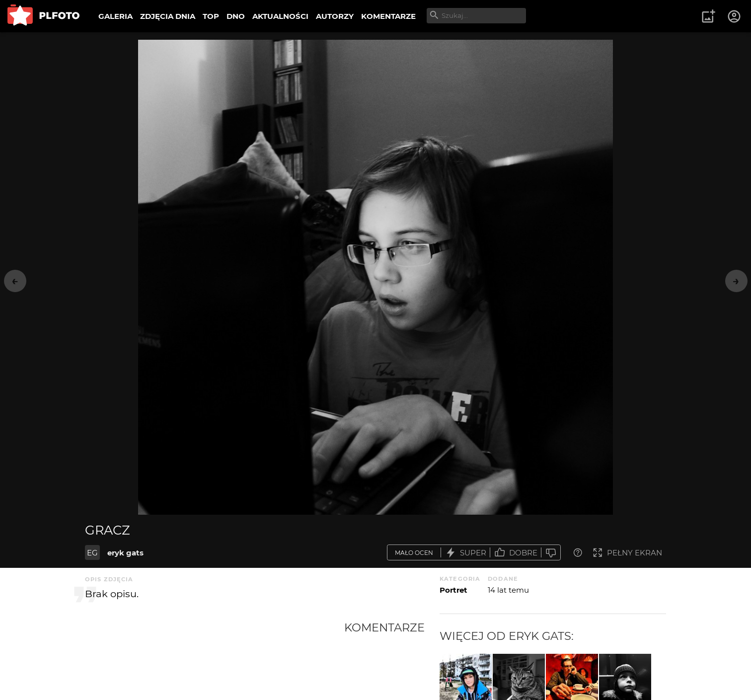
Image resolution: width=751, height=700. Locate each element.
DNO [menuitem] (236, 16)
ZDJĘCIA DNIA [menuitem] (168, 16)
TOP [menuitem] (211, 16)
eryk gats (125, 553)
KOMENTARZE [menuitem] (388, 16)
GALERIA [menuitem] (115, 16)
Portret (453, 590)
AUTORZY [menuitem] (335, 16)
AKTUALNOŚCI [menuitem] (280, 16)
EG (92, 553)
